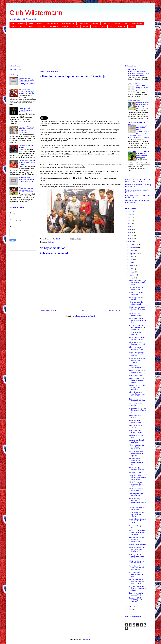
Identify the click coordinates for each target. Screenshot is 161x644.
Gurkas (14, 27)
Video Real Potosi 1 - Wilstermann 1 (137, 303)
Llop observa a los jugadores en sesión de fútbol (137, 556)
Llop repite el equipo (136, 376)
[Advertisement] (77, 47)
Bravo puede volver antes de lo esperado (137, 400)
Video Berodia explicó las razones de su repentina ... (137, 454)
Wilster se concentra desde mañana (136, 490)
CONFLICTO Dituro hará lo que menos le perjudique (138, 387)
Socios (103, 27)
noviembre (133, 247)
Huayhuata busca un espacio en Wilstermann (136, 539)
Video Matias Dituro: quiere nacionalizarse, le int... (138, 321)
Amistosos (21, 23)
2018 (130, 233)
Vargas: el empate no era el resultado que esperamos (137, 327)
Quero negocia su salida (138, 544)
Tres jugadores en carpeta (136, 405)
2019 (130, 230)
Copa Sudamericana (68, 23)
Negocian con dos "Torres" (136, 426)
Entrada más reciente (49, 311)
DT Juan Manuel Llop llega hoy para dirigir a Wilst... (138, 588)
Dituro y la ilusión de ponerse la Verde (136, 348)
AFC (13, 23)
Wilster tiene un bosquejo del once (136, 468)
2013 (130, 609)
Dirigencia (95, 23)
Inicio (82, 311)
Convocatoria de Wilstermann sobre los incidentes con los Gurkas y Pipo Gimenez (27, 81)
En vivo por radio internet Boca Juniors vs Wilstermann (27, 110)
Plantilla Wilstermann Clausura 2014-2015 (137, 343)
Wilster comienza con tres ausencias (137, 562)
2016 (130, 239)
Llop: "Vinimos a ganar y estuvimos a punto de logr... (138, 411)
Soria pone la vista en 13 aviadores (137, 508)
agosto (132, 257)
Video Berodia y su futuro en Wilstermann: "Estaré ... (137, 501)
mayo (132, 266)
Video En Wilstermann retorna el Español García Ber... (137, 533)
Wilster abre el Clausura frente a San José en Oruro (138, 521)
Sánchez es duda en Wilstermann (136, 288)
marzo (132, 272)
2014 (130, 606)
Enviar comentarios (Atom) (86, 316)
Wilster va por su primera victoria (135, 315)
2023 (130, 217)
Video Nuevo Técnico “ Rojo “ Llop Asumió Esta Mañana (137, 568)
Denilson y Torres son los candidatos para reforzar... (137, 380)
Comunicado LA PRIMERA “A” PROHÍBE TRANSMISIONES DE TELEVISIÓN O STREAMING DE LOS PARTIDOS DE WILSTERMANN (138, 132)
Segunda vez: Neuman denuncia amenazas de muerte (27, 163)
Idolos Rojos (41, 27)
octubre (132, 251)
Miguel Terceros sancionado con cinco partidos (142, 155)
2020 (130, 227)
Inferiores (65, 27)
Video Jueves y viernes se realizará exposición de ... (137, 447)
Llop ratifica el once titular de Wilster (136, 431)
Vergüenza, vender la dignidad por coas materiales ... (137, 202)
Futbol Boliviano (134, 83)
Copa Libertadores (52, 23)
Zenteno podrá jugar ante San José (136, 495)
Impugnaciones (54, 27)
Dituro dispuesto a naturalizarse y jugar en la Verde (137, 394)
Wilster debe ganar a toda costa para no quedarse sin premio (26, 190)
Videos (132, 27)
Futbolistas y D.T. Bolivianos (138, 151)
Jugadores (75, 27)
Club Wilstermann (36, 13)
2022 (130, 221)
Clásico (31, 23)
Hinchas (22, 27)
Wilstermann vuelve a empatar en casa (137, 338)
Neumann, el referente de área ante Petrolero (137, 361)
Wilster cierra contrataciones (135, 367)
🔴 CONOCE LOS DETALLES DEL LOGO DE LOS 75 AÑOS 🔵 (27, 91)
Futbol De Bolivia (134, 101)
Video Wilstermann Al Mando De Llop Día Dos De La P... (137, 549)
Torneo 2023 (122, 27)
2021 (130, 224)
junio (131, 263)
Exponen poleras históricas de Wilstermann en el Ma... (136, 461)
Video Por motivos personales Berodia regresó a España (137, 484)
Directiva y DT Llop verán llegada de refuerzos (136, 600)
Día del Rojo (106, 23)
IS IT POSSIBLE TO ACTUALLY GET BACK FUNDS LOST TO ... (138, 180)
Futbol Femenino (137, 23)
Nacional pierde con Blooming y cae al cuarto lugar (143, 105)
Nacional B (132, 69)
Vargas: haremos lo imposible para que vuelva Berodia (137, 581)
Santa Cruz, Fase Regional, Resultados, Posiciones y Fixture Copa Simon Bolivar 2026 (138, 73)
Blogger (88, 639)
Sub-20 (112, 27)
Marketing (85, 27)
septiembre (134, 254)
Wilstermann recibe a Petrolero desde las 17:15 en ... (137, 354)
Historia (31, 27)
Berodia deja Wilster (136, 472)
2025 (130, 211)
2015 (130, 242)
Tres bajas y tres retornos (135, 333)
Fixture (126, 23)
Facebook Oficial (15, 69)
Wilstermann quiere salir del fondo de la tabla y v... (138, 309)
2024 (130, 214)
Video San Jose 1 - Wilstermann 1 (136, 421)
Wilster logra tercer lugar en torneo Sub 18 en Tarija (138, 283)
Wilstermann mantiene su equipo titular (137, 371)
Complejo (40, 23)
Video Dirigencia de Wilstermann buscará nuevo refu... (137, 477)
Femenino (117, 23)
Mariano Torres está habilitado (136, 293)
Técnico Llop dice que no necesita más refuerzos (137, 514)
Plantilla (95, 27)
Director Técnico (83, 23)
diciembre (133, 244)
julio (131, 260)
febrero (132, 275)
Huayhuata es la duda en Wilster (137, 441)
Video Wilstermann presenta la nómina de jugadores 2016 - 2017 (27, 179)
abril (131, 269)
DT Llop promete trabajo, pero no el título (136, 575)
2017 (130, 236)
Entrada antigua (114, 311)
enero (132, 278)
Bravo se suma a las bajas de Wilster (136, 594)
